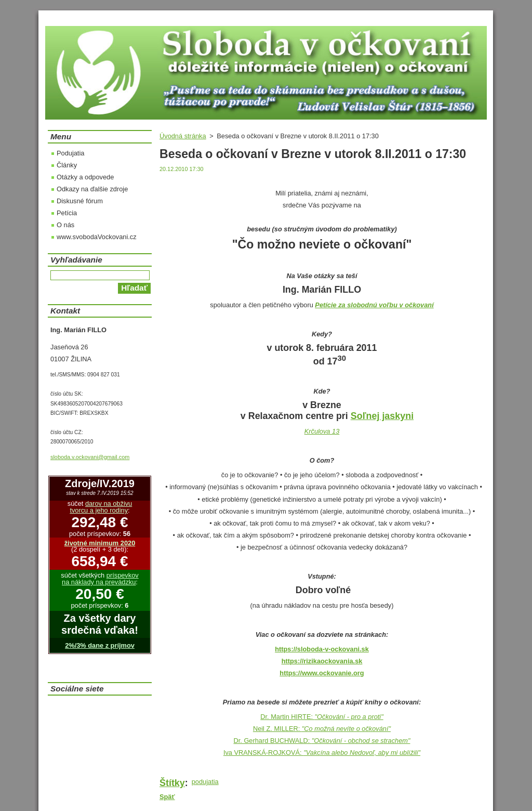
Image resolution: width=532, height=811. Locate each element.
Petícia (67, 213)
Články (67, 165)
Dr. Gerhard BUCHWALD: (322, 741)
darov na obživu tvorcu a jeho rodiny (101, 507)
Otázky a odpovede (85, 177)
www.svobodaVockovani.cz (97, 237)
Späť (167, 797)
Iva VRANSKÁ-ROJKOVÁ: (322, 753)
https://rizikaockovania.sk (322, 661)
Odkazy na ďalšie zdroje (92, 189)
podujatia (205, 782)
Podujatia (70, 153)
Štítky (172, 783)
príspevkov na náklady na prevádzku (100, 579)
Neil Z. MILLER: (322, 729)
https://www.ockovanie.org (322, 673)
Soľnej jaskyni (382, 416)
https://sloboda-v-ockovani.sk (322, 649)
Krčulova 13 (322, 431)
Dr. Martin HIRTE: (322, 717)
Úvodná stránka (183, 136)
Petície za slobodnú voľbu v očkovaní (374, 305)
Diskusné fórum (80, 201)
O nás (65, 225)
